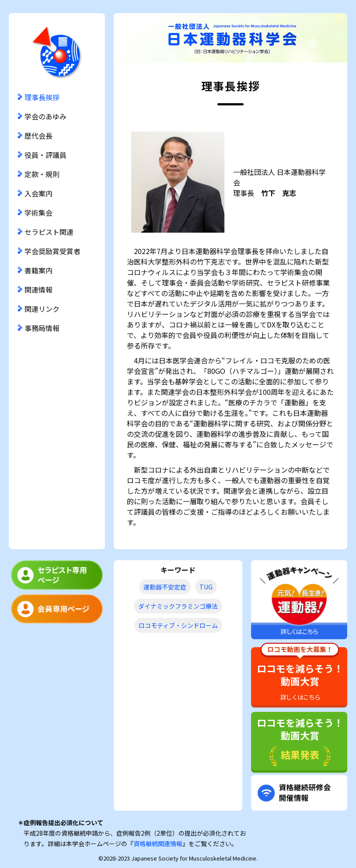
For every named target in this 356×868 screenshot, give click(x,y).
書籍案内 (38, 270)
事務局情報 (42, 328)
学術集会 (38, 213)
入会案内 (38, 193)
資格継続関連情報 (158, 844)
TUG (206, 587)
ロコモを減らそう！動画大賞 (300, 674)
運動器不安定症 (165, 587)
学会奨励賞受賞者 (52, 251)
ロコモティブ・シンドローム (178, 625)
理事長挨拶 (42, 97)
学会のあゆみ (45, 116)
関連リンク (42, 309)
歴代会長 (38, 136)
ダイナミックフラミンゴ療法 (178, 606)
